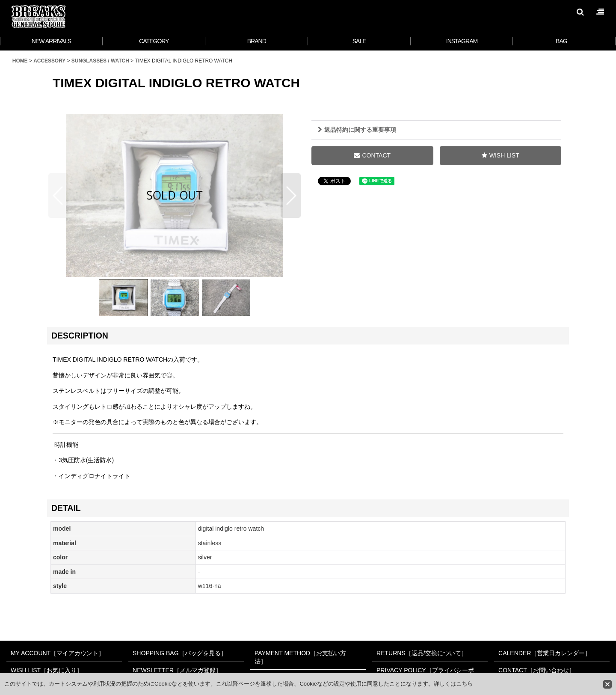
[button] (580, 12)
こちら (464, 684)
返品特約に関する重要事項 (357, 130)
